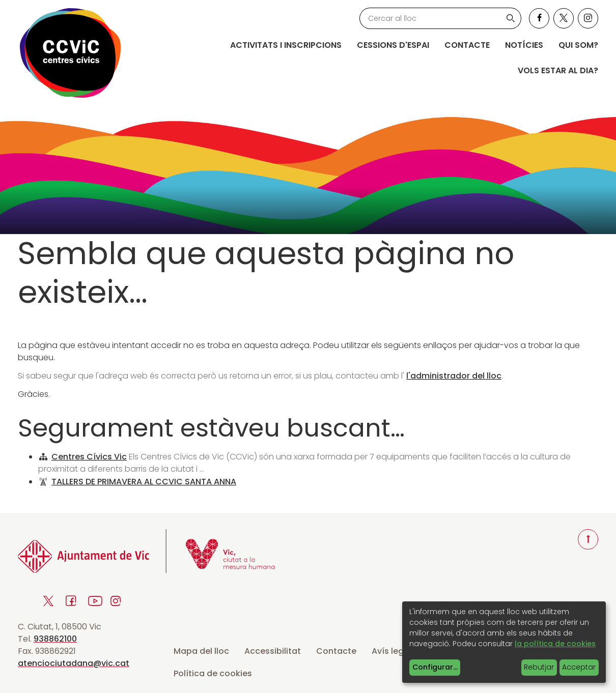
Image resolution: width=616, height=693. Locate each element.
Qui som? (578, 45)
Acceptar (579, 667)
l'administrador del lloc (454, 376)
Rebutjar (539, 667)
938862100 (55, 639)
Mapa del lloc (201, 651)
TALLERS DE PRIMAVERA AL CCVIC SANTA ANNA (144, 482)
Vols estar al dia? (558, 70)
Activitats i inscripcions (286, 45)
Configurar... (435, 667)
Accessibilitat (273, 651)
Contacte (467, 45)
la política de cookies (555, 644)
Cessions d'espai (393, 45)
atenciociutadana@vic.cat (74, 663)
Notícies (524, 45)
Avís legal (391, 651)
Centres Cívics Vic (89, 457)
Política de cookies (213, 673)
